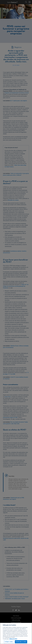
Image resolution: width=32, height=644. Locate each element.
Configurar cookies (9, 642)
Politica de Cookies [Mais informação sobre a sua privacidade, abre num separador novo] (13, 639)
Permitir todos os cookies (21, 642)
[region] (16, 633)
